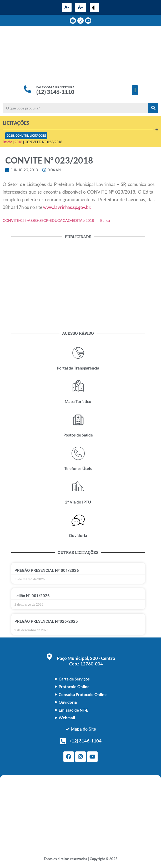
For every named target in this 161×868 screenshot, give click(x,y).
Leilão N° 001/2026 (32, 596)
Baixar (105, 220)
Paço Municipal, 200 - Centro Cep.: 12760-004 (86, 661)
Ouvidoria (78, 535)
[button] (135, 90)
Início (7, 142)
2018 (10, 135)
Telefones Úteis (78, 468)
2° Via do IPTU (78, 502)
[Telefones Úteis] (78, 453)
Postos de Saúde (78, 435)
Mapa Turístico (78, 401)
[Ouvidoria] (78, 520)
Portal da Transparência (78, 368)
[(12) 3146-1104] (63, 741)
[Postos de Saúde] (78, 420)
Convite (22, 135)
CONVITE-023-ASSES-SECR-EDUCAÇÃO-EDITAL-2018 (48, 220)
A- (67, 7)
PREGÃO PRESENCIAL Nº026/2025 (46, 621)
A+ (81, 7)
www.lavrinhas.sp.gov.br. (67, 207)
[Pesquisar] (153, 108)
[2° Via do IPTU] (78, 487)
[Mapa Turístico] (78, 386)
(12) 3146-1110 (55, 92)
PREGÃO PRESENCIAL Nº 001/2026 (47, 570)
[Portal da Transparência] (78, 353)
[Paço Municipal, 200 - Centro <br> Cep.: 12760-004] (49, 657)
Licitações (38, 135)
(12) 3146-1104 (86, 741)
